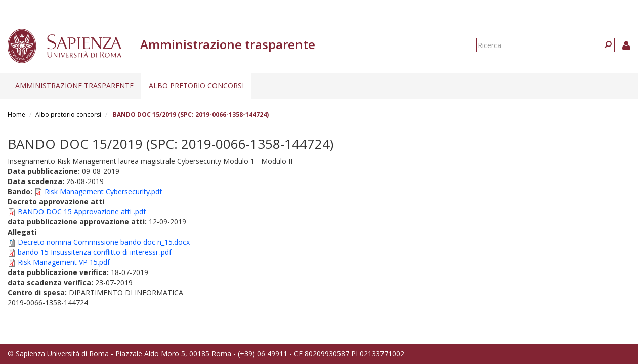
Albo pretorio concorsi (196, 86)
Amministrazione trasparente (74, 86)
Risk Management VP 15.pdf (64, 262)
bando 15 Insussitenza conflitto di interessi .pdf (95, 252)
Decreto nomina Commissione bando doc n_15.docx (104, 242)
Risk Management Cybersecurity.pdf (103, 191)
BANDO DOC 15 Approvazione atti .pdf (82, 212)
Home (16, 115)
